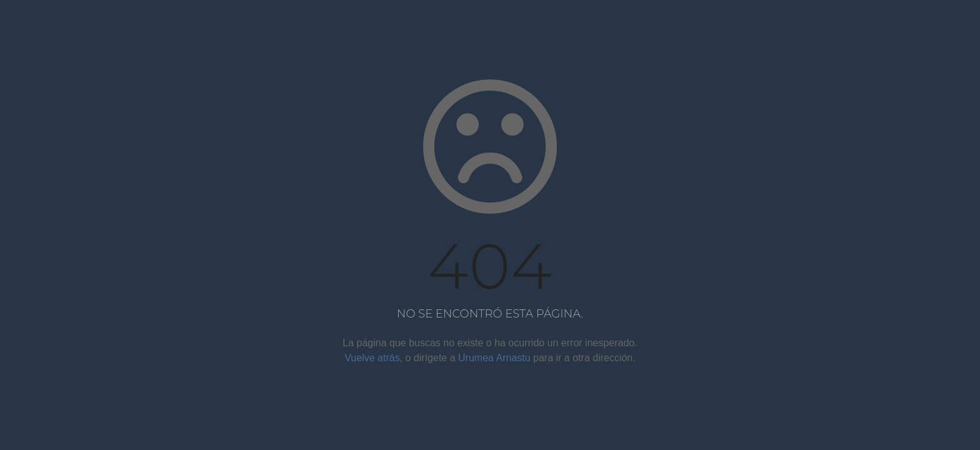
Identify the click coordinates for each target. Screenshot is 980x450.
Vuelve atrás (372, 358)
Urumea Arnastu (494, 358)
